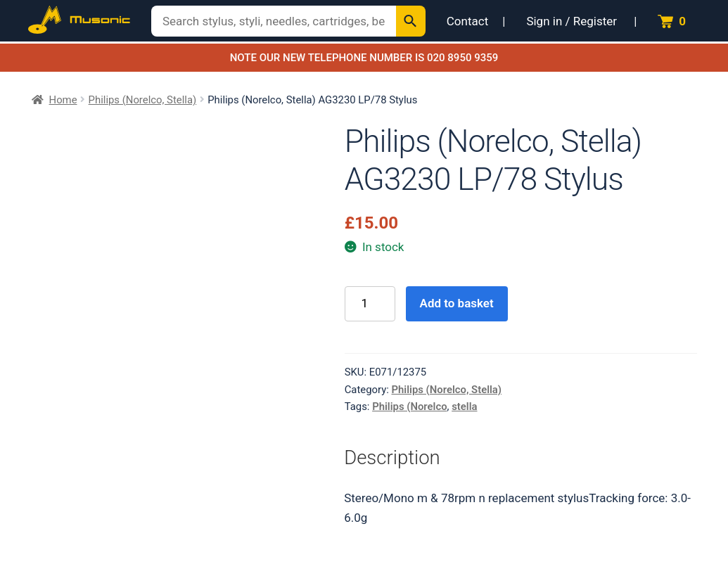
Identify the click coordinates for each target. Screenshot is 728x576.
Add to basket (457, 303)
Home (63, 100)
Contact (467, 21)
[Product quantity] (370, 304)
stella (464, 407)
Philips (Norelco (409, 407)
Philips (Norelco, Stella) (143, 100)
